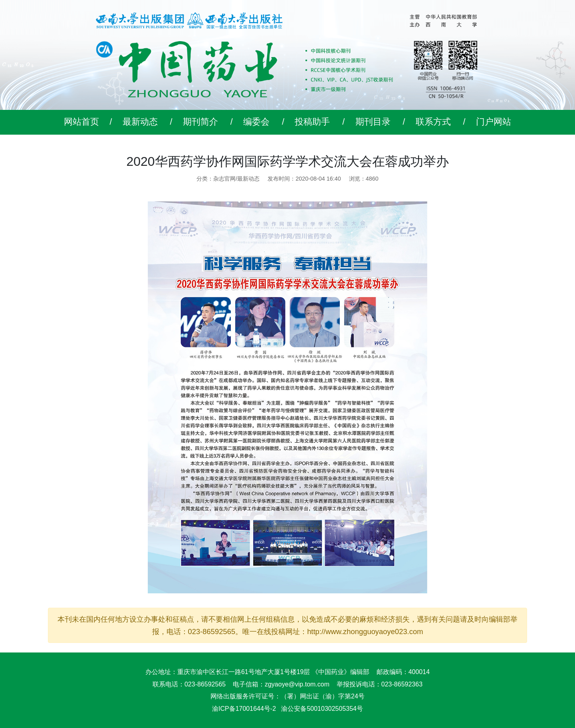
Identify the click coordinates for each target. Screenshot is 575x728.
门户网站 (494, 122)
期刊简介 (200, 122)
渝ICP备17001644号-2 (244, 709)
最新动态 (140, 122)
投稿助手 (312, 122)
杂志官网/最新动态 (236, 179)
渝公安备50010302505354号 (322, 709)
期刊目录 (373, 122)
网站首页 (81, 122)
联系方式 (433, 122)
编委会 (256, 122)
